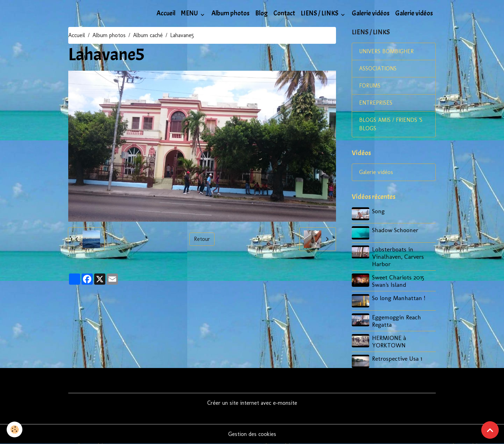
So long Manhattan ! (399, 298)
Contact (284, 13)
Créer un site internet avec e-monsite (252, 403)
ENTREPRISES (376, 103)
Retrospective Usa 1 (397, 358)
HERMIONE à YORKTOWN (389, 341)
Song (378, 211)
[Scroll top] (490, 430)
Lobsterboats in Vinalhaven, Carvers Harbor (398, 256)
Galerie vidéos (371, 13)
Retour (202, 239)
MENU (190, 13)
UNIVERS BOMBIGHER (386, 51)
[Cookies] (15, 429)
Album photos (230, 13)
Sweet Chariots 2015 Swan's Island (398, 281)
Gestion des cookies (252, 434)
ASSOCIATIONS (378, 68)
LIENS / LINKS (320, 13)
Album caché (148, 35)
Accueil (166, 13)
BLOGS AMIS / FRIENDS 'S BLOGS (391, 124)
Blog (261, 13)
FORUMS (370, 86)
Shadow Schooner (395, 230)
